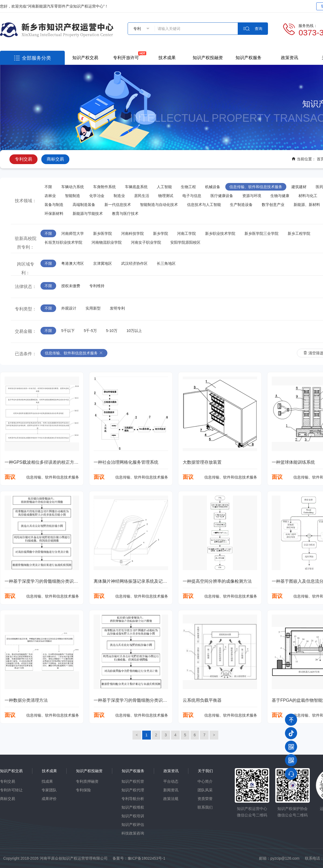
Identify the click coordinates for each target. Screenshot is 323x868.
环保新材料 (54, 213)
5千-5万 (90, 331)
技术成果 (167, 58)
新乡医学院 (103, 233)
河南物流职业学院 (107, 242)
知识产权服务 (249, 58)
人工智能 (164, 187)
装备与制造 (54, 205)
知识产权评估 (133, 825)
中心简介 (205, 781)
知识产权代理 (133, 790)
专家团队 (49, 790)
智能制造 (73, 196)
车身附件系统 (104, 187)
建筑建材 (299, 187)
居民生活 (142, 196)
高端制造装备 (84, 205)
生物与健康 (280, 196)
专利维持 (97, 286)
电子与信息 (192, 196)
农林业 (50, 196)
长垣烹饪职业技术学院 (63, 242)
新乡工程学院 (299, 233)
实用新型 (93, 308)
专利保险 (83, 790)
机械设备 (213, 187)
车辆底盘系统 (136, 187)
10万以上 (134, 331)
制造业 (119, 196)
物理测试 (166, 196)
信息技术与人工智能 (204, 205)
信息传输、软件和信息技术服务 (256, 187)
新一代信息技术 (118, 205)
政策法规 (171, 799)
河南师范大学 (73, 233)
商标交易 (55, 159)
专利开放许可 (126, 58)
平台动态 (171, 781)
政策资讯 (290, 58)
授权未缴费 (71, 286)
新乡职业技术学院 (220, 233)
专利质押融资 (87, 781)
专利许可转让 (11, 790)
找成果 (47, 781)
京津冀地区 (103, 263)
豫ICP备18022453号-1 (147, 858)
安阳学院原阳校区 (185, 242)
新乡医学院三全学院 (261, 233)
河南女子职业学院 (146, 242)
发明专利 (117, 308)
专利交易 (23, 159)
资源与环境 (252, 196)
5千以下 (68, 331)
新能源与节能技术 (88, 213)
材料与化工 (308, 196)
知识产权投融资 (208, 58)
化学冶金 (97, 196)
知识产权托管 (133, 781)
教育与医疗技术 (125, 213)
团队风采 (205, 790)
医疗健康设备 (222, 196)
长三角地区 (166, 263)
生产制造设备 (241, 205)
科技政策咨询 (133, 833)
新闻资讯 (171, 790)
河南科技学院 (132, 233)
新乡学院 (161, 233)
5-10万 (112, 331)
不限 (48, 187)
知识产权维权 (133, 807)
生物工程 (188, 187)
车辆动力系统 (73, 187)
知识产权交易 (85, 58)
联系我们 (205, 807)
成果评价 (49, 799)
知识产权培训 (133, 816)
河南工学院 (186, 233)
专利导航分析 (133, 799)
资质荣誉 (205, 799)
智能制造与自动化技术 (159, 205)
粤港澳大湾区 (73, 263)
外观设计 (69, 308)
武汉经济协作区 (134, 263)
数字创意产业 (273, 205)
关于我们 (205, 771)
